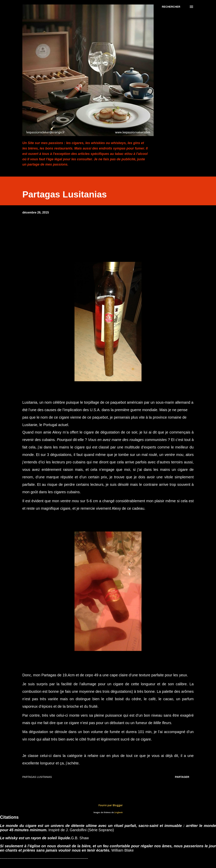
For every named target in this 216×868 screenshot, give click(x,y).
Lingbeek (119, 812)
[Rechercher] (171, 7)
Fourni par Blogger (108, 805)
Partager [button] (182, 777)
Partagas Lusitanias (37, 777)
